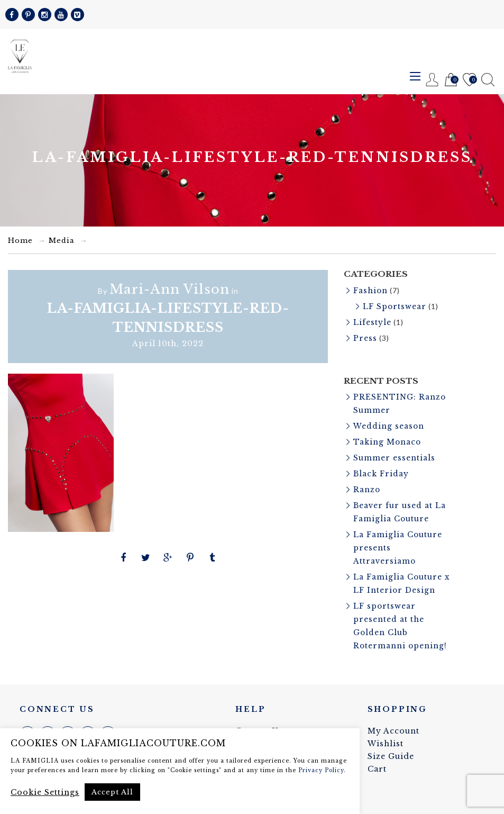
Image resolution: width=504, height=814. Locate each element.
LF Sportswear (395, 306)
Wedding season (389, 423)
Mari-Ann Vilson (169, 289)
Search (488, 80)
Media (62, 241)
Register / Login (432, 80)
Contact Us (259, 719)
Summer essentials (394, 454)
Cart (451, 80)
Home (20, 241)
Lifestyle (372, 321)
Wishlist (469, 80)
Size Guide (391, 745)
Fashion (371, 291)
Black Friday (381, 469)
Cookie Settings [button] (45, 792)
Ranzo (367, 484)
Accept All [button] (112, 792)
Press (365, 337)
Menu (415, 76)
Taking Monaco (388, 438)
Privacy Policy (321, 770)
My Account (393, 719)
